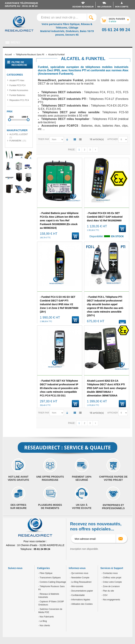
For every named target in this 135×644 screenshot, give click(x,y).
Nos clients (44, 626)
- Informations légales (80, 600)
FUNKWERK (16, 141)
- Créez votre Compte (112, 582)
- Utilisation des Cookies (81, 604)
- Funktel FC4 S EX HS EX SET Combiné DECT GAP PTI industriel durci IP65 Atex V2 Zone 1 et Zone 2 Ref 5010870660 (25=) (59, 304)
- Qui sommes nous (79, 573)
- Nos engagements (111, 600)
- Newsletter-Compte (80, 578)
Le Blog (43, 621)
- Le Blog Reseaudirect (81, 582)
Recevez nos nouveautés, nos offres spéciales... (96, 526)
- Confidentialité (77, 595)
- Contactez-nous (110, 573)
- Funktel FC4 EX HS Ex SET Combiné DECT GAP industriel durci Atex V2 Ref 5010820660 (105, 217)
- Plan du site (108, 591)
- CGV (105, 595)
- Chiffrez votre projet (111, 578)
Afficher (113, 139)
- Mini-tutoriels (77, 586)
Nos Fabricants (46, 617)
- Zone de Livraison (111, 586)
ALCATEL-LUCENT (19, 134)
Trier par (44, 139)
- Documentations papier (81, 591)
